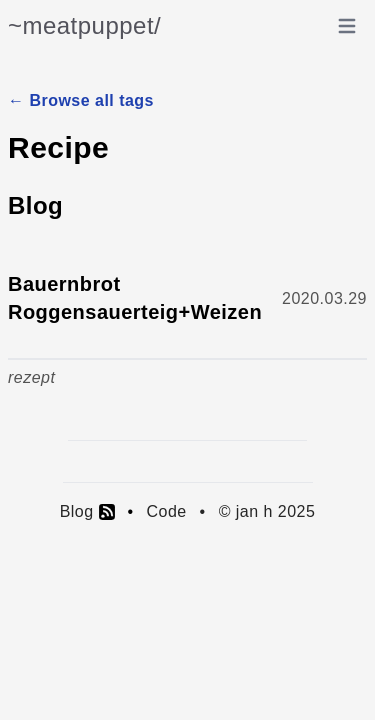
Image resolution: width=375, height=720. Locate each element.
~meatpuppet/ (84, 25)
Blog (87, 512)
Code (166, 511)
